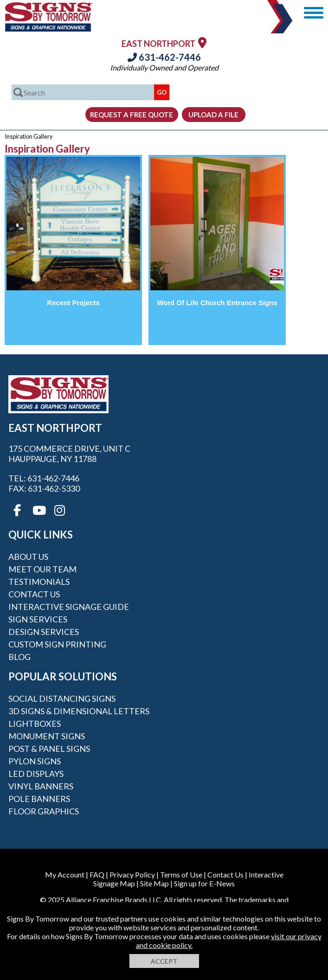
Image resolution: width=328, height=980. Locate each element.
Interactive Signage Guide (69, 607)
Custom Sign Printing (57, 644)
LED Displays (36, 774)
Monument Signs (47, 736)
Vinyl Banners (41, 786)
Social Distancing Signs (62, 698)
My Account (65, 874)
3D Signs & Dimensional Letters (79, 711)
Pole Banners (39, 799)
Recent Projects (73, 303)
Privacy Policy (132, 874)
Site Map (154, 883)
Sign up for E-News (204, 883)
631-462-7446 (164, 57)
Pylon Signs (35, 761)
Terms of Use (181, 874)
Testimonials (39, 582)
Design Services (44, 632)
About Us (28, 557)
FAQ (97, 874)
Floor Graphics (44, 811)
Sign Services (38, 619)
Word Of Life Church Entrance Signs (217, 303)
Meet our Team (42, 569)
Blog (19, 657)
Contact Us (34, 594)
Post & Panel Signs (49, 749)
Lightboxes (35, 724)
